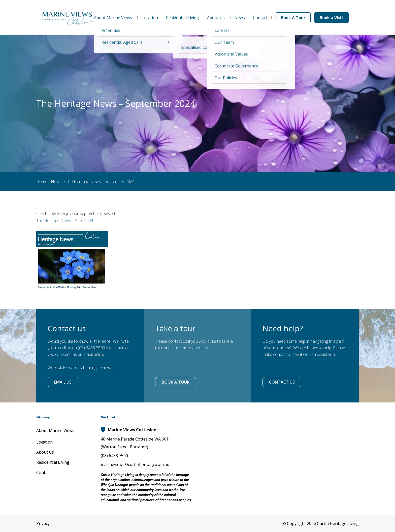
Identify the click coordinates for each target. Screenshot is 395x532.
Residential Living (183, 18)
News (240, 18)
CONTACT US (282, 382)
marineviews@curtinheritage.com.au (135, 464)
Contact (260, 18)
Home (42, 181)
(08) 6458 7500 (114, 456)
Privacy (43, 523)
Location (150, 18)
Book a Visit (332, 18)
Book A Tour (293, 18)
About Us (217, 18)
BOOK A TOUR (176, 382)
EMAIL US (63, 382)
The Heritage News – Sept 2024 (65, 221)
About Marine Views (114, 18)
